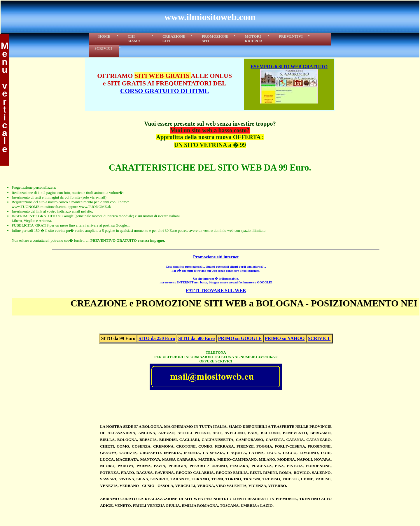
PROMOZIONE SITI (215, 39)
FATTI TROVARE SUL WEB (216, 291)
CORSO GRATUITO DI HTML (164, 91)
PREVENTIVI (291, 36)
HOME (103, 36)
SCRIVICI (104, 48)
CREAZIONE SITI (174, 39)
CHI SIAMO (137, 39)
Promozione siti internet (216, 257)
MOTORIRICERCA (254, 39)
